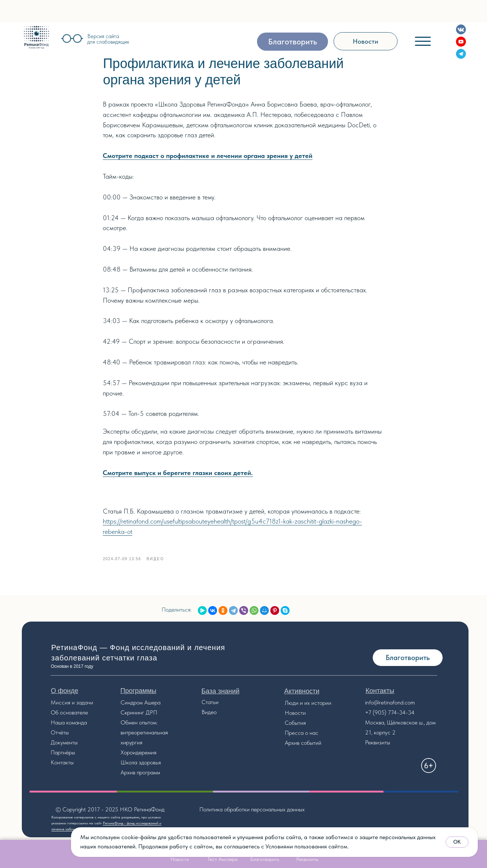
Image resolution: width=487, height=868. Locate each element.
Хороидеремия (138, 756)
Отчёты (60, 736)
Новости (295, 716)
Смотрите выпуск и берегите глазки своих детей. (178, 475)
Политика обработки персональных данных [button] (252, 813)
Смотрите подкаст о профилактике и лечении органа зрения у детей (208, 157)
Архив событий (303, 746)
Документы (64, 746)
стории (323, 706)
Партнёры (63, 756)
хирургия (131, 746)
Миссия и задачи (72, 706)
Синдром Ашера (141, 706)
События (295, 726)
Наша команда (69, 726)
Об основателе (69, 716)
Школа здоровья (141, 766)
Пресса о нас (302, 736)
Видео (209, 716)
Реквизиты (378, 746)
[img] (36, 37)
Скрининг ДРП (139, 716)
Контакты (62, 766)
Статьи (210, 706)
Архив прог (134, 776)
